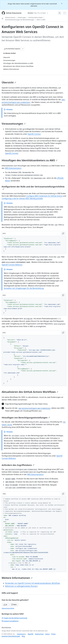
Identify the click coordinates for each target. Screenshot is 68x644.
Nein (14, 605)
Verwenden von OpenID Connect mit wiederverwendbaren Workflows (33, 583)
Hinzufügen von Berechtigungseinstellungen (26, 418)
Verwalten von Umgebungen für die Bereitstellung (24, 288)
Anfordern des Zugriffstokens (18, 465)
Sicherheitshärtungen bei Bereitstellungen (20, 20)
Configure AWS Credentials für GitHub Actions (44, 196)
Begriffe (31, 634)
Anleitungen (22, 17)
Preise (53, 634)
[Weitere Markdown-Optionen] (23, 49)
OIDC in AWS (41, 20)
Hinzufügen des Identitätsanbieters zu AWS (30, 160)
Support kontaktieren (10, 621)
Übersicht (9, 82)
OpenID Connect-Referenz (12, 265)
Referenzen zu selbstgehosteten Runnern (21, 586)
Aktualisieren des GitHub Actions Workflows (30, 392)
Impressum (21, 634)
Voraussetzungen (14, 124)
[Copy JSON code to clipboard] (63, 234)
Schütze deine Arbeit (35, 17)
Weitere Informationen (17, 578)
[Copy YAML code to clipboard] (63, 494)
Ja (5, 605)
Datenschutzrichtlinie (8, 608)
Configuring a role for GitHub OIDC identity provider (22, 198)
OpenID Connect (34, 134)
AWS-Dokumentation (13, 168)
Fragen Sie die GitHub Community (14, 618)
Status (47, 634)
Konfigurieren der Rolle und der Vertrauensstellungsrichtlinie (33, 188)
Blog (23, 636)
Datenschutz (39, 634)
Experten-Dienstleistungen (11, 636)
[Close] (62, 3)
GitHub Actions (10, 17)
